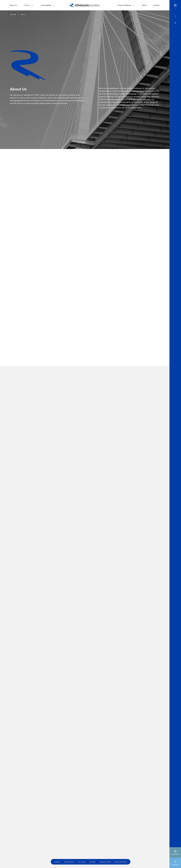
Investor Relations (127, 5)
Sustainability (48, 5)
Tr (175, 16)
